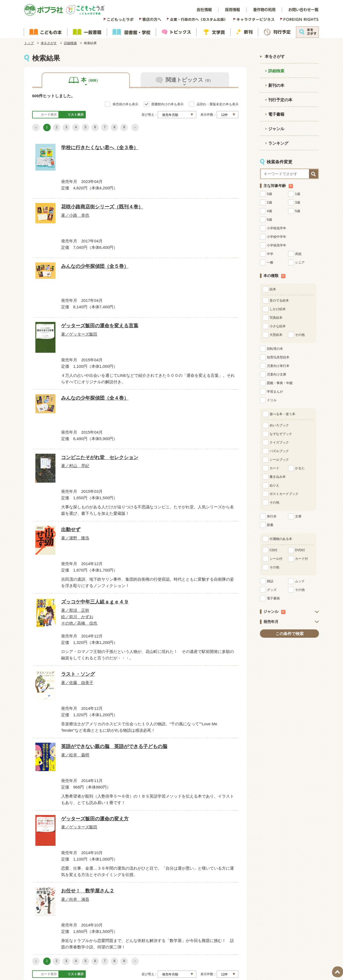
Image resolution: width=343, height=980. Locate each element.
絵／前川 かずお (119, 534)
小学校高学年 (277, 245)
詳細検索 (70, 43)
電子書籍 (276, 114)
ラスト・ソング (192, 513)
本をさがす (49, 43)
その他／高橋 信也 (121, 539)
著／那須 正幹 (117, 529)
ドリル (272, 400)
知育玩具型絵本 (278, 357)
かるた (300, 468)
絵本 (273, 289)
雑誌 (270, 581)
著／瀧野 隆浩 (46, 522)
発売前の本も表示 (125, 104)
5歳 (298, 211)
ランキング (278, 143)
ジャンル (276, 129)
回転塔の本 (275, 349)
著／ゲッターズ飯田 (50, 373)
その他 (300, 335)
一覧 (233, 834)
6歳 (269, 220)
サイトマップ (120, 901)
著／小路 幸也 (117, 216)
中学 (270, 254)
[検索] (182, 923)
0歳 (269, 194)
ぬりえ (274, 485)
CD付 (273, 550)
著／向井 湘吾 (188, 678)
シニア (300, 262)
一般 (270, 262)
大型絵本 (276, 335)
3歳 (298, 202)
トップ (29, 43)
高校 (298, 254)
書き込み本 (278, 477)
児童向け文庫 (277, 374)
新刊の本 (276, 85)
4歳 (269, 211)
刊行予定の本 (280, 100)
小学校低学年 (277, 228)
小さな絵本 (278, 326)
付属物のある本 (281, 539)
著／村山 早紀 (188, 373)
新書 (270, 525)
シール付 (276, 559)
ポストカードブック (284, 494)
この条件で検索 (290, 634)
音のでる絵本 (279, 301)
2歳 (269, 202)
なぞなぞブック (281, 434)
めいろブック (279, 425)
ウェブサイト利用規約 (165, 901)
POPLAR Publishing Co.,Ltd (128, 969)
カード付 (301, 559)
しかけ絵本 (278, 309)
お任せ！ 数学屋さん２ (201, 669)
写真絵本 (276, 318)
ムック (300, 581)
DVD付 (300, 550)
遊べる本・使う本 (282, 414)
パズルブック (279, 451)
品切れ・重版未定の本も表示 (218, 104)
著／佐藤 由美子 (190, 522)
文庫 (298, 516)
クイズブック (279, 442)
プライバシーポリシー (217, 901)
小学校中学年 (277, 237)
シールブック (279, 460)
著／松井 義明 (46, 685)
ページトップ (338, 972)
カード (274, 468)
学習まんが (275, 392)
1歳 (298, 194)
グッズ (272, 590)
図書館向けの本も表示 (167, 104)
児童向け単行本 (278, 366)
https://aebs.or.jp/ (215, 952)
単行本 (272, 516)
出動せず (44, 513)
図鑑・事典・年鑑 (280, 383)
